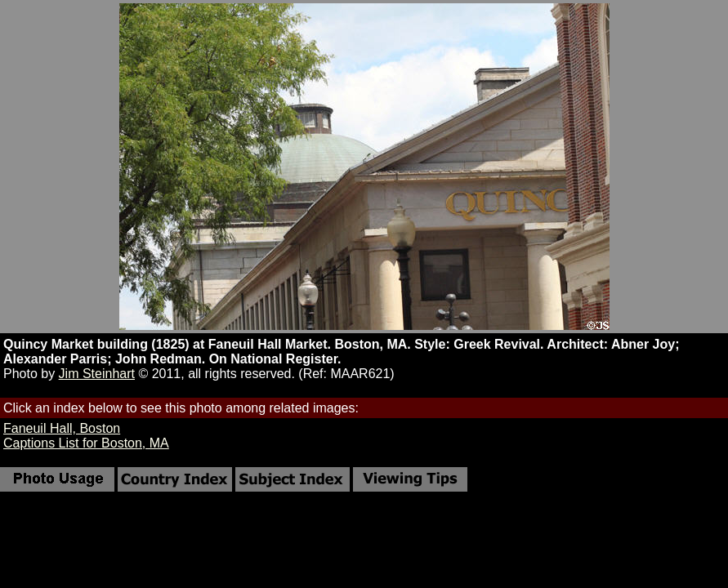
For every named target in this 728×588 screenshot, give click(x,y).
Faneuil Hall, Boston (62, 428)
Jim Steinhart (97, 374)
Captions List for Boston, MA (86, 443)
